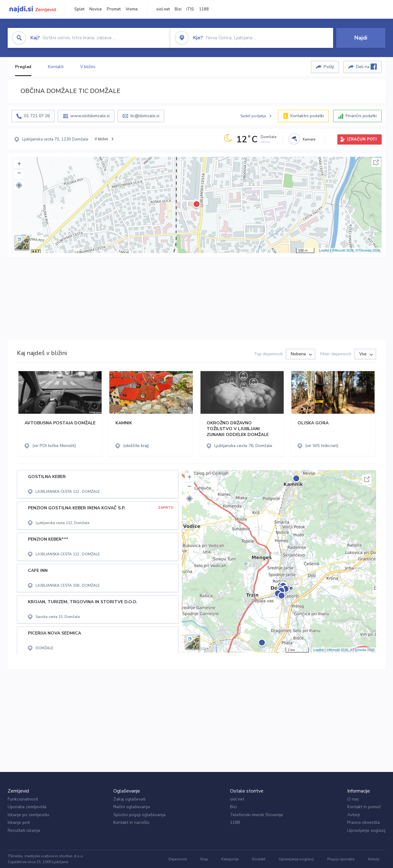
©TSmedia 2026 (368, 250)
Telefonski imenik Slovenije (257, 815)
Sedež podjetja (253, 116)
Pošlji (329, 67)
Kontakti (56, 67)
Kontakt (259, 859)
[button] (19, 185)
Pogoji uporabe (341, 859)
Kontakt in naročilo (131, 822)
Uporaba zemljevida (27, 807)
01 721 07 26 (37, 116)
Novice (96, 9)
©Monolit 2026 (343, 250)
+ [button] (19, 164)
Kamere (309, 139)
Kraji (204, 859)
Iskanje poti (19, 822)
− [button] (19, 174)
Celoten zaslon (376, 162)
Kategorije (230, 859)
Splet (79, 9)
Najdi (361, 38)
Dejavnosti (178, 859)
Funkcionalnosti (23, 799)
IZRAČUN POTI (362, 139)
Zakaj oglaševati (129, 799)
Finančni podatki (361, 116)
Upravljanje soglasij (366, 830)
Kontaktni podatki (307, 116)
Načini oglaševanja (132, 807)
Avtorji (354, 815)
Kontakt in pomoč (364, 807)
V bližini (88, 67)
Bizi (178, 9)
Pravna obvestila (364, 822)
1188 (204, 9)
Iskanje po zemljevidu (28, 815)
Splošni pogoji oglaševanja (139, 815)
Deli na (366, 67)
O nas (353, 799)
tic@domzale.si (145, 116)
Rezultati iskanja (24, 830)
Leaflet (324, 250)
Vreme (132, 9)
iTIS (190, 9)
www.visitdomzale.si (90, 116)
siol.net (163, 9)
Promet (114, 9)
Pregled (23, 67)
